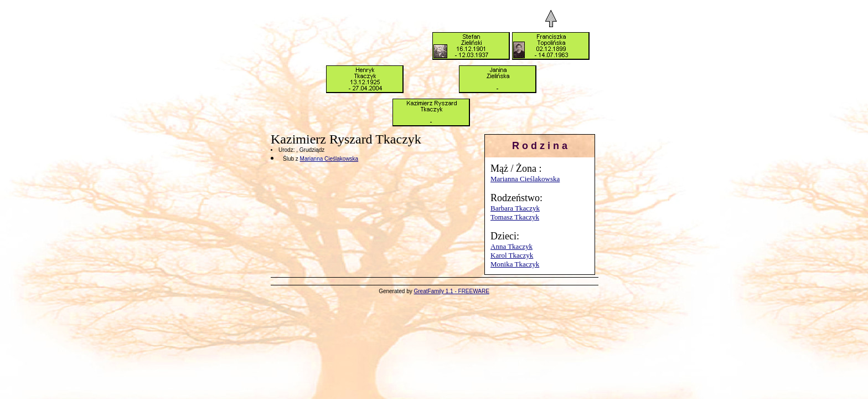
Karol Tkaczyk (512, 255)
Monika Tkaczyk (515, 264)
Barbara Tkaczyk (515, 208)
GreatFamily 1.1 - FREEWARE (452, 291)
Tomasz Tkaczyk (515, 217)
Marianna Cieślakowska (525, 179)
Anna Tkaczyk (512, 246)
